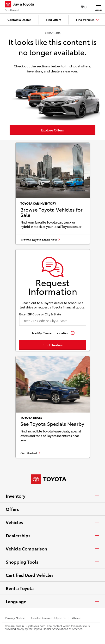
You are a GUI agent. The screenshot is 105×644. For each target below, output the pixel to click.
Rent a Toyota (52, 588)
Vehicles (52, 522)
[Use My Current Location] (53, 333)
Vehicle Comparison (52, 549)
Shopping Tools (52, 562)
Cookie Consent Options (48, 618)
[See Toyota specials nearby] (53, 407)
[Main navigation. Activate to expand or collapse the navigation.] (98, 7)
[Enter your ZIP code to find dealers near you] (53, 321)
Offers (52, 509)
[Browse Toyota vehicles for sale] (53, 193)
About (76, 618)
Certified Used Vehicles (52, 575)
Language (52, 601)
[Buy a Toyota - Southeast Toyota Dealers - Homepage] (21, 5)
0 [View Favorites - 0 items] (84, 7)
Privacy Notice (15, 618)
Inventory (52, 496)
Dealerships (52, 535)
